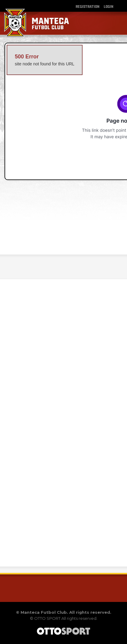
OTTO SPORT (47, 618)
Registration (88, 6)
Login (109, 6)
